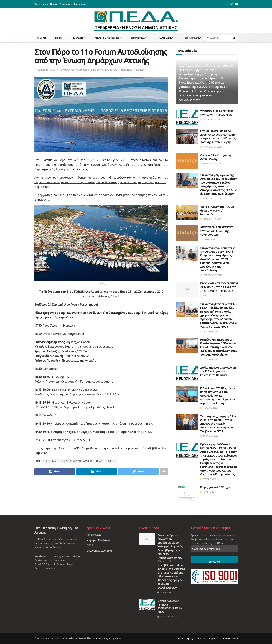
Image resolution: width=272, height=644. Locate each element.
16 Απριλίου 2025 (210, 492)
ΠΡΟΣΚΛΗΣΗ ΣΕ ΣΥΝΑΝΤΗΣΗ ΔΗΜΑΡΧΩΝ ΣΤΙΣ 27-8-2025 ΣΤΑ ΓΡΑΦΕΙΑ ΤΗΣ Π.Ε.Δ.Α (219, 287)
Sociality (96, 638)
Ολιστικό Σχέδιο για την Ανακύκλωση (216, 157)
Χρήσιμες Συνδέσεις (98, 540)
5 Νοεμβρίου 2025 (210, 120)
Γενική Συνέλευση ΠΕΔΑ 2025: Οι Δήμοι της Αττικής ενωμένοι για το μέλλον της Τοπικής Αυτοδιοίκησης (218, 136)
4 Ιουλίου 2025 (209, 408)
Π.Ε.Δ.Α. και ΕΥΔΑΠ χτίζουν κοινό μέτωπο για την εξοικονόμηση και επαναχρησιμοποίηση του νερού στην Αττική (218, 396)
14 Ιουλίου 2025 (209, 380)
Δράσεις (78, 38)
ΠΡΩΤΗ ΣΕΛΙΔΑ (135, 70)
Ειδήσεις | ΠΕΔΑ (86, 70)
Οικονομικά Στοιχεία (99, 551)
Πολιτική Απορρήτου (61, 4)
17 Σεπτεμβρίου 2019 (46, 70)
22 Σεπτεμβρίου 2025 (212, 239)
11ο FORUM (50, 461)
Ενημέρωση (138, 38)
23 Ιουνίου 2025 (209, 436)
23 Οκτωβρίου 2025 (211, 164)
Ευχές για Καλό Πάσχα (215, 487)
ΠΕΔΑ (58, 38)
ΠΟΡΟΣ (111, 461)
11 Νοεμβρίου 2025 (190, 100)
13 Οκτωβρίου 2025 (211, 219)
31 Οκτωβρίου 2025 (211, 147)
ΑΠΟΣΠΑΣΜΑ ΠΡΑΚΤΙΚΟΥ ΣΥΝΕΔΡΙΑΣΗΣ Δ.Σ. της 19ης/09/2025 (216, 231)
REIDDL (118, 638)
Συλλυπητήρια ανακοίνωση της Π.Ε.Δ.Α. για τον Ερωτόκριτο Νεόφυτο (218, 371)
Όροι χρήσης (41, 4)
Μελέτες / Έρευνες (107, 38)
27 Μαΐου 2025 (208, 479)
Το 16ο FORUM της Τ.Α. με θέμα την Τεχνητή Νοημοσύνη (217, 210)
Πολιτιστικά (165, 38)
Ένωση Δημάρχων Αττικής (111, 70)
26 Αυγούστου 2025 (211, 296)
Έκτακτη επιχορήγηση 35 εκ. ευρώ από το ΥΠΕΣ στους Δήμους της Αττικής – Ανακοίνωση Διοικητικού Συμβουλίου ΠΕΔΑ (219, 424)
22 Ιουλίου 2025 (209, 359)
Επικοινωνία (81, 4)
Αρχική (41, 38)
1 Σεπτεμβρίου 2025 (211, 275)
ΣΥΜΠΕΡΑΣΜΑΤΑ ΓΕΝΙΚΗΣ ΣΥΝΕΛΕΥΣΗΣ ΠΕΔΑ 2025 (217, 113)
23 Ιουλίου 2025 (209, 331)
